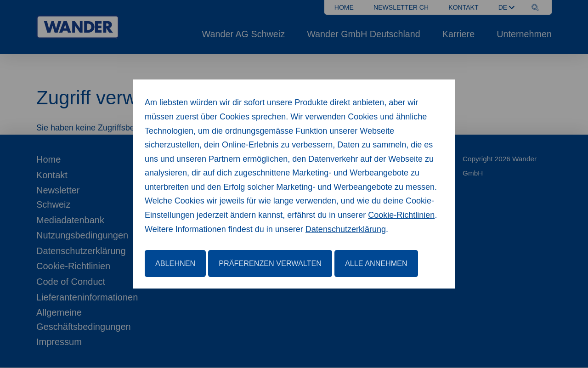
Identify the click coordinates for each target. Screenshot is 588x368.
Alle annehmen (376, 263)
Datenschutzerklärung (346, 229)
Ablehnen (175, 263)
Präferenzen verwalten (270, 263)
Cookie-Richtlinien (401, 215)
